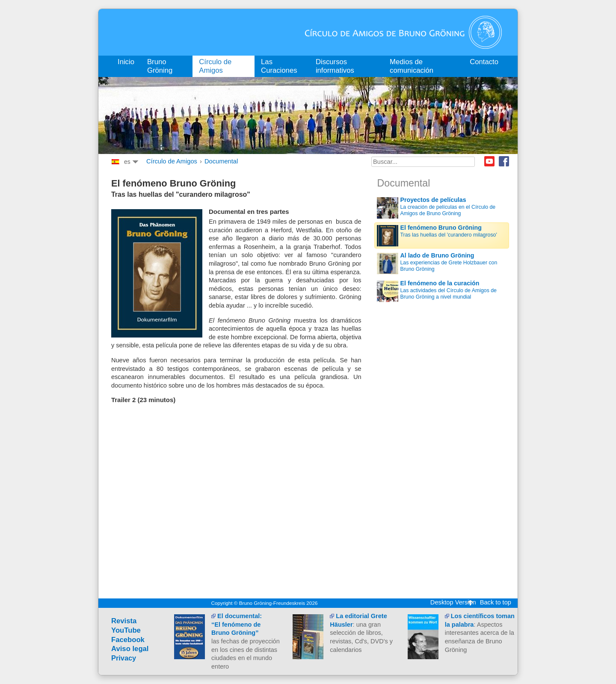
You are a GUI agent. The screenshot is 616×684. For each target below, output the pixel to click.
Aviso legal (130, 649)
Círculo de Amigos (172, 161)
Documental (221, 161)
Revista (124, 621)
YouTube (126, 630)
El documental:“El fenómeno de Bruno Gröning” (237, 624)
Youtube (489, 161)
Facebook (504, 161)
